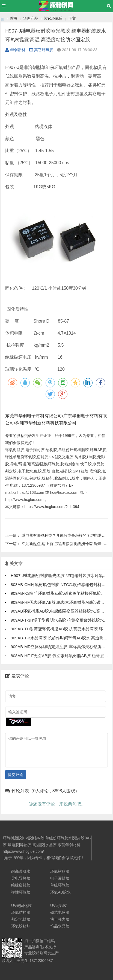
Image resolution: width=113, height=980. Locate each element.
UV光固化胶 (21, 906)
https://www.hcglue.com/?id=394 (52, 507)
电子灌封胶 (60, 878)
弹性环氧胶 (21, 892)
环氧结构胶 (21, 912)
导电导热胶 (21, 878)
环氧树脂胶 (60, 871)
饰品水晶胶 (60, 926)
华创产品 (31, 18)
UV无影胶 (59, 906)
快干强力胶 (60, 919)
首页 (14, 18)
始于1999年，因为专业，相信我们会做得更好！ (44, 858)
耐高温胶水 (21, 871)
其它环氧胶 (53, 18)
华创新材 (15, 50)
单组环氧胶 (60, 885)
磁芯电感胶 (60, 912)
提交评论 (16, 775)
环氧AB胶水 (60, 892)
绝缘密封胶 (21, 885)
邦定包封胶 (21, 919)
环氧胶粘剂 (21, 926)
